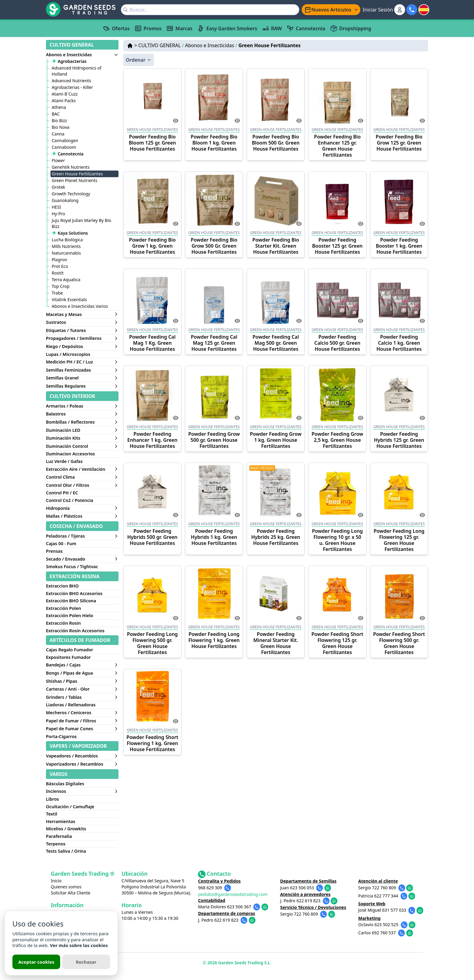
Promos (148, 28)
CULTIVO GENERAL (161, 45)
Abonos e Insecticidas (211, 45)
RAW (272, 28)
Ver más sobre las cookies (79, 945)
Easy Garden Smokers (227, 28)
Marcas (179, 28)
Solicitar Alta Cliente (71, 893)
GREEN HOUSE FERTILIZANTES (152, 130)
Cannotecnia (306, 28)
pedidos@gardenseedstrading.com (233, 894)
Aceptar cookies (36, 962)
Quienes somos (66, 887)
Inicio (56, 881)
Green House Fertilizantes (270, 45)
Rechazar (86, 962)
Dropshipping (351, 28)
